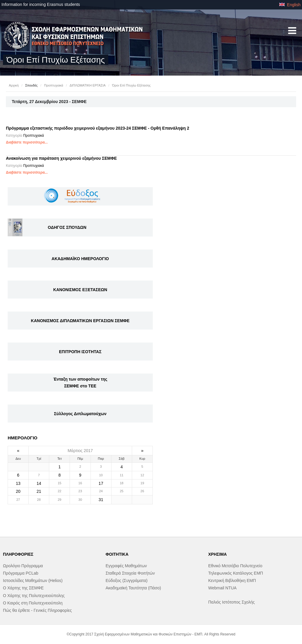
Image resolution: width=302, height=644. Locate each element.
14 (39, 483)
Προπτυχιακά (54, 85)
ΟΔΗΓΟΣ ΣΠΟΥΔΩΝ (67, 227)
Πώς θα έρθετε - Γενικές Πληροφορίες (37, 610)
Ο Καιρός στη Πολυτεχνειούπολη (33, 603)
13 (18, 483)
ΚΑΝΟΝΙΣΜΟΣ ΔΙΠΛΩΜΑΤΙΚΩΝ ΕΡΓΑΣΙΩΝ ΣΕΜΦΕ (80, 321)
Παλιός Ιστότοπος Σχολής (232, 602)
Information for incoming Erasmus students (41, 4)
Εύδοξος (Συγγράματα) (127, 581)
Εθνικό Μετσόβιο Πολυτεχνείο (235, 566)
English (290, 5)
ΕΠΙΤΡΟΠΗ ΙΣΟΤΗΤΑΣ (80, 352)
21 (39, 491)
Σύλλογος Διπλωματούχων (80, 414)
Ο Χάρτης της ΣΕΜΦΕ (23, 588)
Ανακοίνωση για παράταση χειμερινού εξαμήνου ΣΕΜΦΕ (61, 158)
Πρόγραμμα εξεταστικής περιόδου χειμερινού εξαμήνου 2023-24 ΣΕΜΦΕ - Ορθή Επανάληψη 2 (98, 128)
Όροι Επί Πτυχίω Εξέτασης (131, 85)
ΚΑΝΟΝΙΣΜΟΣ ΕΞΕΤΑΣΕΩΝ (80, 290)
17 (101, 483)
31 (101, 500)
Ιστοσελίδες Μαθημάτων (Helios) (33, 581)
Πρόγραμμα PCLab (21, 573)
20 (18, 491)
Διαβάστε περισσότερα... (27, 142)
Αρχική (14, 85)
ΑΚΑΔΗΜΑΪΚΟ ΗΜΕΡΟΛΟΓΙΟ (80, 259)
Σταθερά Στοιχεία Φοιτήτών (130, 573)
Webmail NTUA (222, 588)
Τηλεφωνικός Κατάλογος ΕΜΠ (236, 573)
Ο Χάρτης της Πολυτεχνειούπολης (34, 596)
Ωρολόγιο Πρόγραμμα (23, 566)
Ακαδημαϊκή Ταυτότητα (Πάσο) (133, 588)
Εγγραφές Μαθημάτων (126, 566)
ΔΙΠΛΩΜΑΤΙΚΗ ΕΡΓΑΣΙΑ (88, 85)
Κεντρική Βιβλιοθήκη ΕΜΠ (232, 581)
